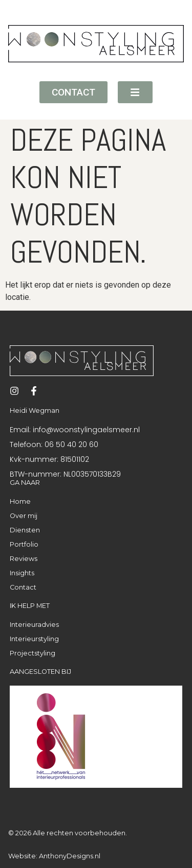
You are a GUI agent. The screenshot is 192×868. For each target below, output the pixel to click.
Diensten (25, 530)
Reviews (24, 559)
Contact (23, 587)
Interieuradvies (34, 625)
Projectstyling (33, 653)
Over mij (24, 516)
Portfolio (24, 544)
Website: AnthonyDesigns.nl (54, 856)
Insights (22, 573)
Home (20, 501)
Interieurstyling (34, 639)
